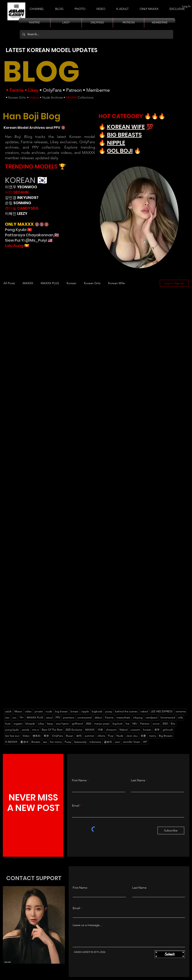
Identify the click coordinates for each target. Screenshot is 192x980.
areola (25, 730)
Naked (123, 730)
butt (8, 724)
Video (26, 736)
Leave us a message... (87, 925)
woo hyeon (62, 724)
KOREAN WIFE (126, 127)
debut (98, 717)
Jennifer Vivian (131, 742)
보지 (79, 736)
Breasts (36, 742)
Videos (34, 97)
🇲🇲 (26, 246)
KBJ (135, 724)
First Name (79, 780)
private (39, 711)
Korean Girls (17, 97)
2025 (165, 724)
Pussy (68, 742)
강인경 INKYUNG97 (22, 198)
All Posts (9, 283)
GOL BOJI (120, 151)
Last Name (138, 780)
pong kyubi (12, 730)
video (28, 711)
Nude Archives (53, 97)
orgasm (18, 724)
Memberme (98, 90)
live (127, 724)
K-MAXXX (11, 742)
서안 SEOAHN (17, 192)
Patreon (74, 90)
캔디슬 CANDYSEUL (22, 208)
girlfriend (77, 724)
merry (152, 736)
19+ (22, 717)
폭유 (46, 736)
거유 (100, 730)
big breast (61, 711)
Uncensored (168, 717)
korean (147, 730)
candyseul (151, 717)
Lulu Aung (14, 246)
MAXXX (71, 97)
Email (76, 806)
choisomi (111, 730)
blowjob (30, 724)
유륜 (143, 736)
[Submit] (170, 954)
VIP (145, 742)
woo (117, 742)
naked (144, 711)
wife (180, 717)
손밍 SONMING (18, 203)
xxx (14, 717)
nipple (85, 711)
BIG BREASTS (124, 135)
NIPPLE (116, 143)
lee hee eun (12, 736)
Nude (120, 736)
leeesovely (80, 742)
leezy (50, 724)
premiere (69, 717)
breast (74, 711)
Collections (85, 97)
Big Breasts (166, 736)
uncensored (84, 717)
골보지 (108, 742)
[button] (122, 7)
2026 (88, 724)
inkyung (138, 717)
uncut (156, 724)
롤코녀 (24, 742)
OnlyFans (52, 90)
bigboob (97, 711)
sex (7, 717)
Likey (33, 90)
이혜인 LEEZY (16, 214)
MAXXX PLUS (50, 283)
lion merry (56, 742)
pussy (109, 711)
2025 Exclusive (74, 730)
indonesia (95, 742)
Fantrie (16, 90)
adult (8, 711)
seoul (49, 717)
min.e (35, 730)
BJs (173, 724)
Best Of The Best (52, 730)
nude (49, 711)
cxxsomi (135, 730)
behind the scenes (126, 711)
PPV (58, 717)
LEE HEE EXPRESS (162, 711)
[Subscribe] (171, 831)
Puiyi (111, 736)
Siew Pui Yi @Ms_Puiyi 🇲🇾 (29, 240)
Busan (70, 736)
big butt (118, 724)
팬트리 (37, 736)
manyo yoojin (102, 724)
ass (45, 742)
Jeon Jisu (132, 736)
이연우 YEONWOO (21, 187)
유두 (157, 730)
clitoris (101, 736)
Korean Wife (116, 283)
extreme (181, 711)
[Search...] (96, 34)
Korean (71, 283)
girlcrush (168, 730)
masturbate (123, 717)
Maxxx (18, 711)
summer (90, 736)
